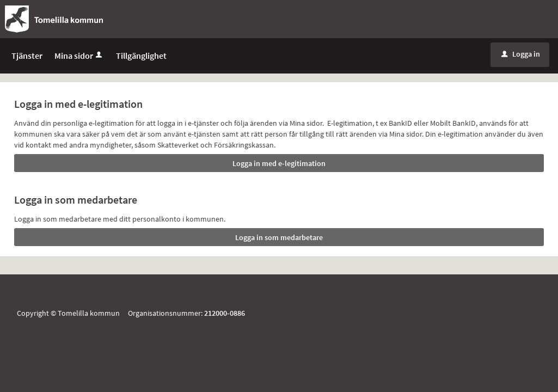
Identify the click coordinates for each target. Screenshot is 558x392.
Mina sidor (79, 61)
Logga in (521, 59)
